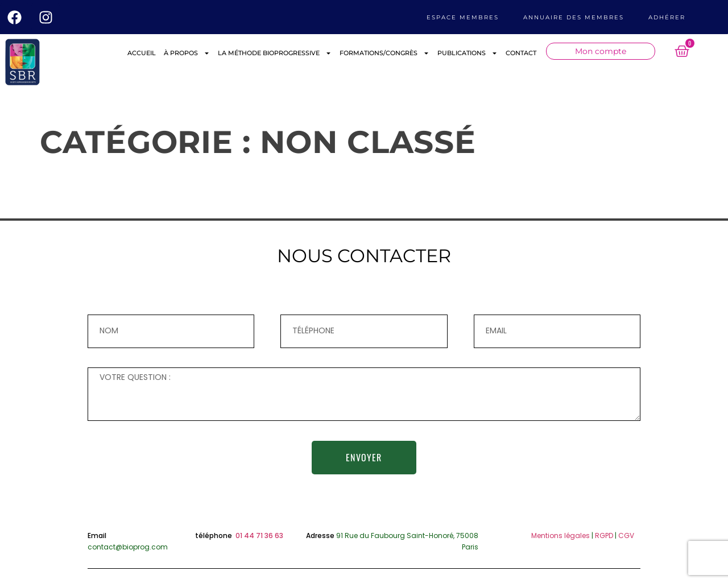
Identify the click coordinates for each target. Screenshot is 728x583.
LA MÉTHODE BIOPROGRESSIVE (275, 53)
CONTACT (521, 53)
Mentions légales (561, 536)
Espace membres (463, 17)
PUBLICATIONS (468, 53)
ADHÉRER (667, 17)
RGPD (604, 536)
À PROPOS (187, 53)
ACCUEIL (142, 53)
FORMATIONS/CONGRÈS (384, 53)
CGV (626, 536)
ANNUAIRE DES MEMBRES (574, 17)
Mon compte (601, 51)
